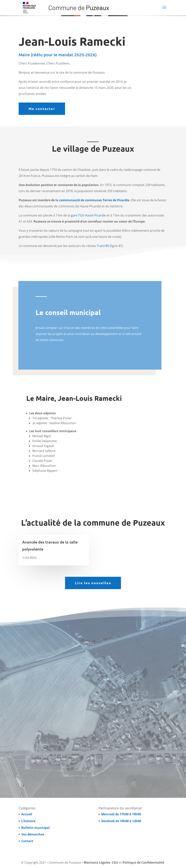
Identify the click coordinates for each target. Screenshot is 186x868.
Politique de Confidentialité (143, 862)
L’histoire (28, 821)
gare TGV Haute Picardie (88, 215)
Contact (27, 841)
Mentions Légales (97, 862)
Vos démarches (33, 834)
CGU (115, 862)
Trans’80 (103, 246)
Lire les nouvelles (93, 583)
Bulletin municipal (35, 828)
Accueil (27, 814)
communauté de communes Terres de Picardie (94, 200)
